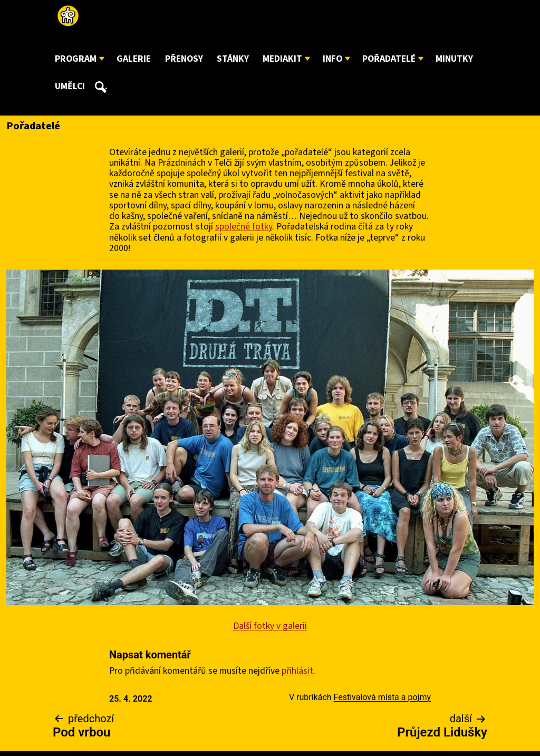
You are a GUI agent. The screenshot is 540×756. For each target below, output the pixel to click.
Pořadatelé (389, 59)
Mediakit (282, 59)
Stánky (233, 59)
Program (76, 59)
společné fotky (244, 227)
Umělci (70, 86)
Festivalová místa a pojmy (382, 697)
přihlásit (297, 671)
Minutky (454, 59)
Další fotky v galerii (270, 626)
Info (332, 59)
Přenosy (184, 59)
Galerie (134, 59)
